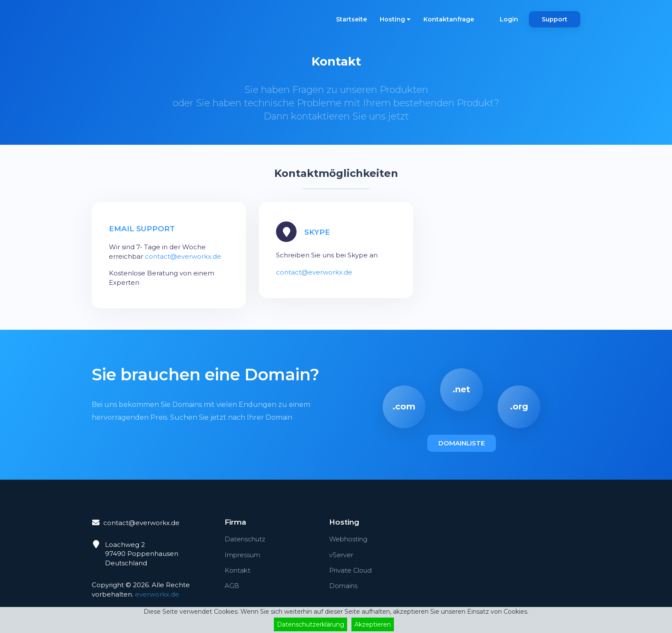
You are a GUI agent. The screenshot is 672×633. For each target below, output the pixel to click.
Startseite (351, 19)
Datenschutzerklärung (310, 624)
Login (509, 19)
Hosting (395, 19)
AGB (232, 586)
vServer (341, 555)
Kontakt (237, 570)
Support (555, 19)
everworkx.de (157, 594)
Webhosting (348, 539)
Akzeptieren (373, 624)
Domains (343, 586)
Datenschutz (245, 539)
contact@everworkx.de (183, 256)
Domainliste (462, 443)
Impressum (242, 555)
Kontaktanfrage (449, 19)
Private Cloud (350, 570)
